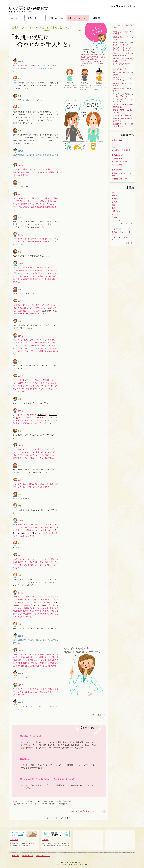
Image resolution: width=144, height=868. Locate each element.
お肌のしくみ (117, 140)
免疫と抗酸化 (117, 165)
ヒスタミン (116, 202)
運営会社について (43, 856)
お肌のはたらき (118, 155)
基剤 (113, 193)
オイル (48, 525)
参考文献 (15, 856)
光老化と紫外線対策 (119, 179)
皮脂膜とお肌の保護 (119, 162)
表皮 (113, 144)
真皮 (113, 147)
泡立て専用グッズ (49, 311)
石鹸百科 (56, 836)
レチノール (116, 220)
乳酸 (113, 205)
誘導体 (114, 217)
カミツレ (115, 214)
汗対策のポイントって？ (122, 115)
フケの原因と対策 (119, 69)
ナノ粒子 (115, 199)
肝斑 (113, 208)
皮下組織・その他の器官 (121, 150)
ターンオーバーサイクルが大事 (24, 65)
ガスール (42, 415)
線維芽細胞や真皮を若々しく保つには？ (86, 811)
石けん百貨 (24, 836)
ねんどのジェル (39, 605)
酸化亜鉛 (115, 196)
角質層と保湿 (117, 158)
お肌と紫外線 (117, 170)
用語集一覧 (128, 243)
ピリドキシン (117, 229)
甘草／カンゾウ (118, 211)
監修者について (27, 856)
